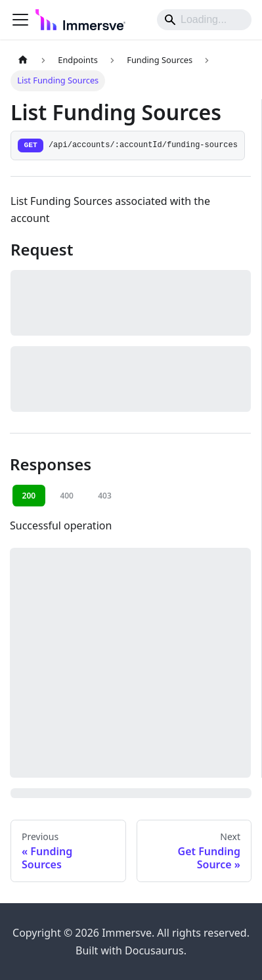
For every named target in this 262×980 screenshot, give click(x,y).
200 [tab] (29, 496)
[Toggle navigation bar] (20, 20)
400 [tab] (67, 496)
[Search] (204, 20)
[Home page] (23, 60)
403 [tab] (105, 496)
